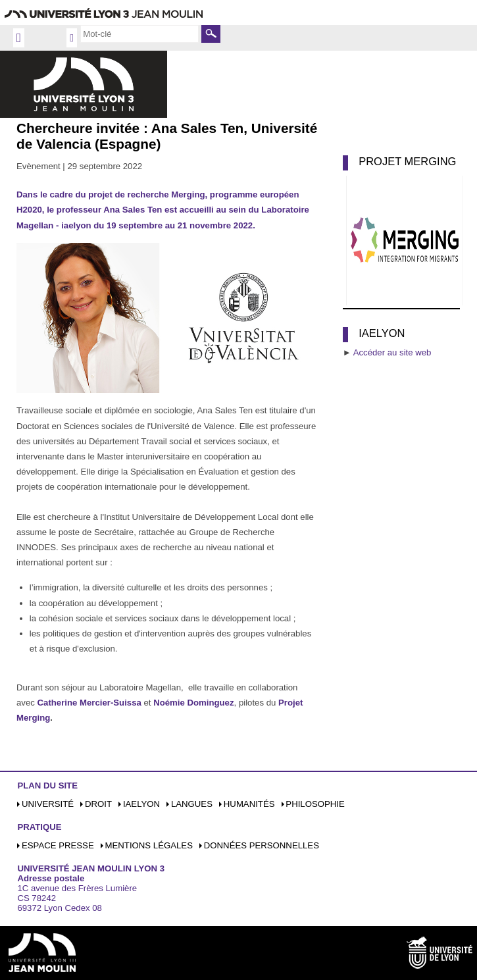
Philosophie (315, 804)
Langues (192, 804)
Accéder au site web (392, 352)
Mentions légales (149, 845)
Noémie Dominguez (193, 703)
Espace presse (58, 845)
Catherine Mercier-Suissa (89, 703)
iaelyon (141, 804)
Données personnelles (262, 845)
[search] (139, 34)
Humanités (249, 804)
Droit (98, 804)
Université (48, 804)
